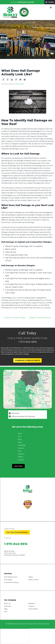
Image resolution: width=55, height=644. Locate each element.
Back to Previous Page (15, 318)
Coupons (31, 606)
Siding (31, 577)
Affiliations (32, 603)
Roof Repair (8, 580)
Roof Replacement (11, 577)
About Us (7, 603)
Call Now (50, 2)
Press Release (33, 609)
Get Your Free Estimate (17, 532)
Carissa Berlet (19, 84)
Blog (6, 609)
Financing (7, 606)
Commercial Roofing (11, 582)
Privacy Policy (27, 624)
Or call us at (8, 538)
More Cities (18, 466)
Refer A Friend (33, 580)
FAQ (6, 612)
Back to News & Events (40, 318)
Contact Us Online (9, 529)
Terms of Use (38, 624)
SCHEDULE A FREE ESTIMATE (27, 360)
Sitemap (46, 624)
